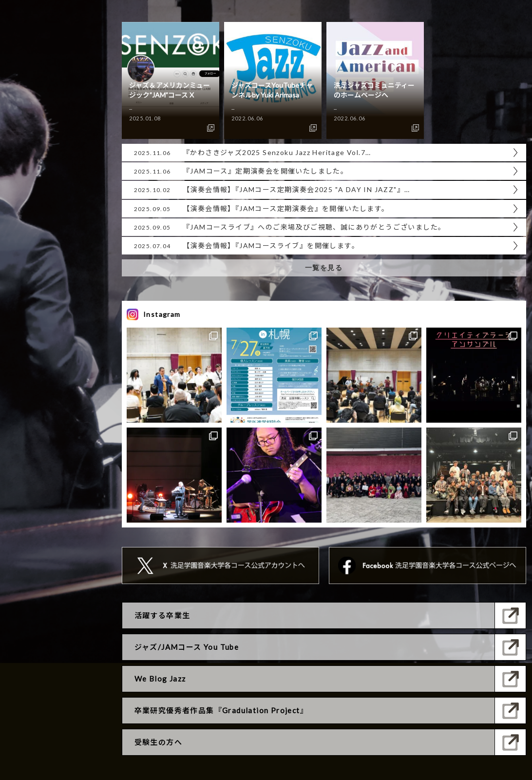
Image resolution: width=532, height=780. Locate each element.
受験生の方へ (158, 742)
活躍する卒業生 (162, 615)
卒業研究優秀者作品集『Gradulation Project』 (221, 710)
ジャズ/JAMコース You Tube (187, 647)
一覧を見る (324, 268)
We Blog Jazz (160, 679)
